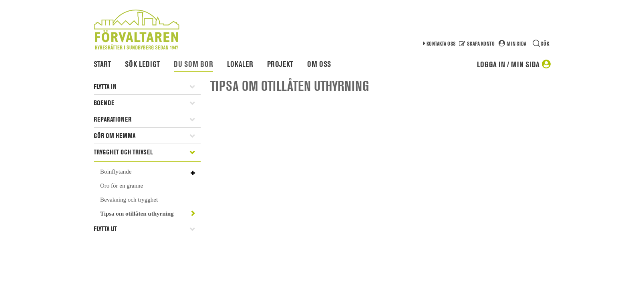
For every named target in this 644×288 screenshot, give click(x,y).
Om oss (319, 64)
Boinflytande (116, 172)
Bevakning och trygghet (129, 200)
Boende (104, 103)
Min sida (516, 43)
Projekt (280, 64)
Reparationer (113, 119)
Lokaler (240, 64)
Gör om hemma (115, 136)
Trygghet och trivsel (123, 152)
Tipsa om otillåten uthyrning (137, 214)
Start (102, 64)
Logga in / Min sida (508, 64)
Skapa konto (481, 43)
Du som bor (193, 64)
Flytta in (105, 86)
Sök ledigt (142, 64)
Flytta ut (105, 229)
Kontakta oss (441, 43)
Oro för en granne (122, 186)
